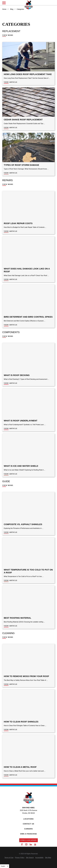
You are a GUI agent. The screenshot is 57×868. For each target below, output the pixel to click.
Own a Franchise (29, 834)
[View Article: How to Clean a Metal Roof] (28, 756)
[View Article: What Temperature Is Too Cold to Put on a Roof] (28, 560)
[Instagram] (26, 844)
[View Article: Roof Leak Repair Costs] (28, 213)
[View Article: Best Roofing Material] (28, 607)
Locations (28, 819)
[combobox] (5, 866)
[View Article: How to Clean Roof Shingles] (28, 711)
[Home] (28, 5)
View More (8, 35)
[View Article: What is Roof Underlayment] (28, 410)
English (3, 866)
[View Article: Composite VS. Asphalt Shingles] (28, 514)
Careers (28, 829)
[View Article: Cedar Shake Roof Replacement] (28, 109)
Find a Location (29, 840)
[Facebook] (22, 844)
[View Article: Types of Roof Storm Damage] (28, 154)
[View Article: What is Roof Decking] (28, 365)
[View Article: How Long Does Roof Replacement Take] (28, 64)
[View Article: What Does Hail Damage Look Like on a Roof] (28, 259)
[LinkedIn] (31, 844)
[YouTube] (35, 844)
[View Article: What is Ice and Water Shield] (28, 455)
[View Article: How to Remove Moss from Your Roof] (28, 666)
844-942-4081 (28, 808)
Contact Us (29, 824)
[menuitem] (9, 858)
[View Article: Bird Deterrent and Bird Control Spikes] (28, 306)
